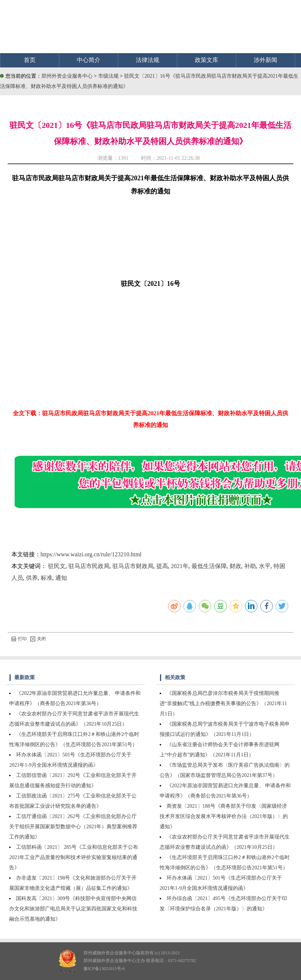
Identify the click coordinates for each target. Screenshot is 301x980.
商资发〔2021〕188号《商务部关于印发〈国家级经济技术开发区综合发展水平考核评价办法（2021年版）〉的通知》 (224, 816)
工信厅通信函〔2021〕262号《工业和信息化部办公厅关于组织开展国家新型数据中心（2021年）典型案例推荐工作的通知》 (73, 827)
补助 (250, 566)
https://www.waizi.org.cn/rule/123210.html (91, 554)
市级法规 (109, 76)
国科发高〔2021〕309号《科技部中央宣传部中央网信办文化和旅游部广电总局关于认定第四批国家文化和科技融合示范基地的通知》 (73, 909)
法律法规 (148, 60)
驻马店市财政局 (133, 566)
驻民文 (57, 566)
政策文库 (207, 60)
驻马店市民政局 (89, 566)
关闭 (38, 639)
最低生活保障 (209, 566)
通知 (61, 578)
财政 (235, 566)
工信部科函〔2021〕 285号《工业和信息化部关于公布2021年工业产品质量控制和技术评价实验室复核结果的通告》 (74, 857)
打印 (19, 639)
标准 (47, 578)
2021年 (180, 566)
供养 (32, 578)
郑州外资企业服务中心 (67, 76)
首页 (30, 60)
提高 (162, 566)
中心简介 (89, 60)
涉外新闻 (265, 60)
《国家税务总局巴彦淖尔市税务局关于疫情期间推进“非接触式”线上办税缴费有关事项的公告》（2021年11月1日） (223, 703)
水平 (265, 566)
